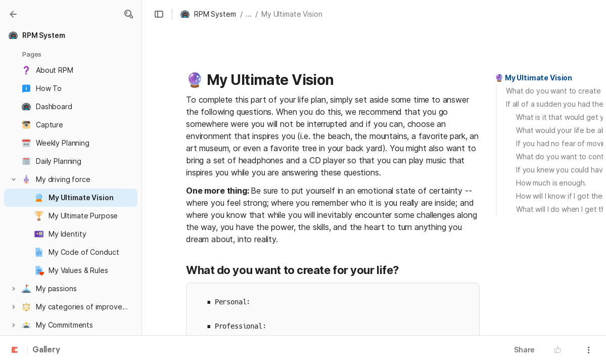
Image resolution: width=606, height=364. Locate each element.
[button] (128, 14)
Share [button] (524, 350)
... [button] (249, 14)
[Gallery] (13, 14)
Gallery (46, 350)
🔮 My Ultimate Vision (533, 78)
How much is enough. (551, 183)
